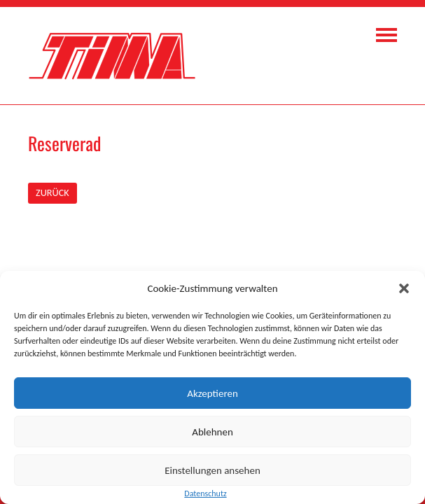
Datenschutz (205, 493)
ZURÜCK (53, 192)
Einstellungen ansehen (212, 470)
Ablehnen (212, 432)
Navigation (386, 35)
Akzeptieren (212, 393)
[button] (404, 288)
